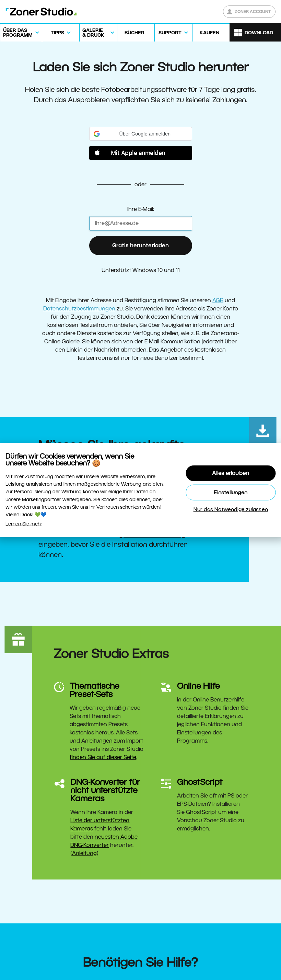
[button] (141, 134)
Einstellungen (231, 492)
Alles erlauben (231, 473)
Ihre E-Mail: (141, 209)
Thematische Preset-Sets (95, 690)
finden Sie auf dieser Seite (103, 757)
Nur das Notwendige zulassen (231, 509)
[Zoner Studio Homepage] (41, 12)
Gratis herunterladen (140, 245)
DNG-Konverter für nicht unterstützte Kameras (105, 790)
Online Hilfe (198, 686)
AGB (218, 300)
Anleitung (84, 853)
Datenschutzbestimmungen (79, 309)
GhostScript (200, 782)
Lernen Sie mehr (24, 523)
